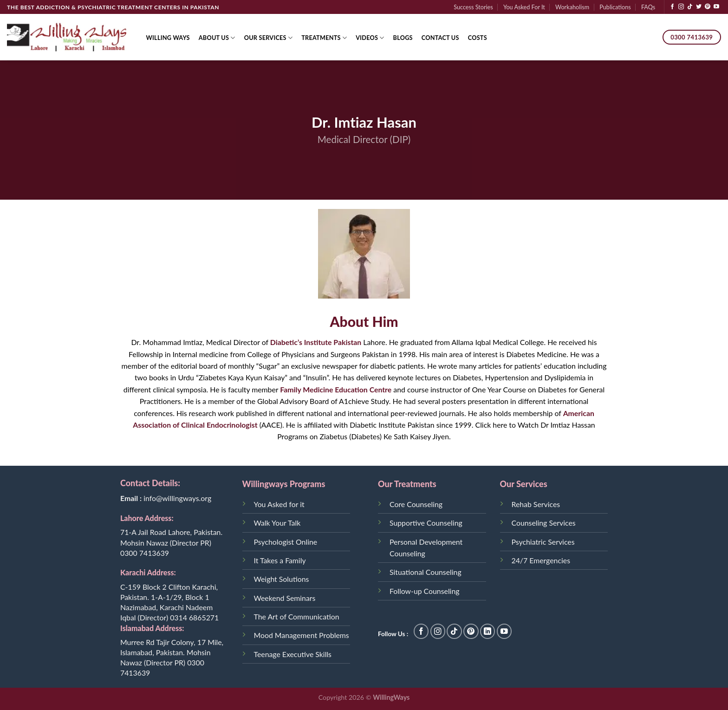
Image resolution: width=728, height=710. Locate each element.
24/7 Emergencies (541, 560)
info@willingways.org (177, 498)
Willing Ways (168, 38)
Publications (615, 7)
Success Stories (473, 7)
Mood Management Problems (302, 635)
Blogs (403, 38)
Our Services (269, 38)
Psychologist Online (286, 542)
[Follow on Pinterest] (708, 7)
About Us (217, 38)
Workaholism (572, 7)
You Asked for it (279, 504)
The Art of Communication (297, 616)
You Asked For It (524, 7)
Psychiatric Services (543, 542)
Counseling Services (544, 523)
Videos (370, 38)
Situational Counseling (426, 572)
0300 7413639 (145, 553)
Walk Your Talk (277, 523)
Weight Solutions (282, 579)
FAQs (648, 7)
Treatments (324, 38)
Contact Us (440, 38)
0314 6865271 (194, 617)
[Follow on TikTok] (690, 7)
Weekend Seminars (285, 598)
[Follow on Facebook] (672, 7)
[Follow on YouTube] (716, 7)
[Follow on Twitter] (699, 7)
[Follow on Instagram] (681, 7)
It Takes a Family (280, 560)
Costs (478, 38)
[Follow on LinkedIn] (488, 631)
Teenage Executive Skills (293, 654)
